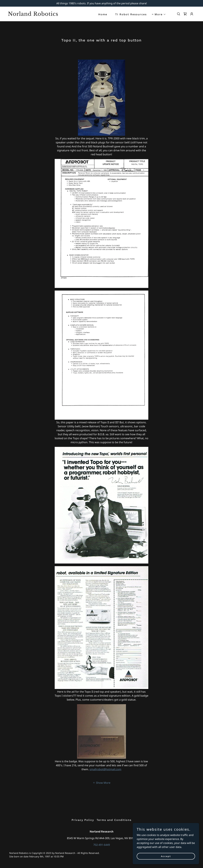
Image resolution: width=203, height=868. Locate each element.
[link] (34, 15)
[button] (159, 14)
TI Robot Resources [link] (131, 14)
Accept (166, 856)
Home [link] (103, 14)
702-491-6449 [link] (102, 845)
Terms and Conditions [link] (114, 820)
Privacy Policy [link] (83, 820)
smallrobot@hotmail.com (105, 769)
